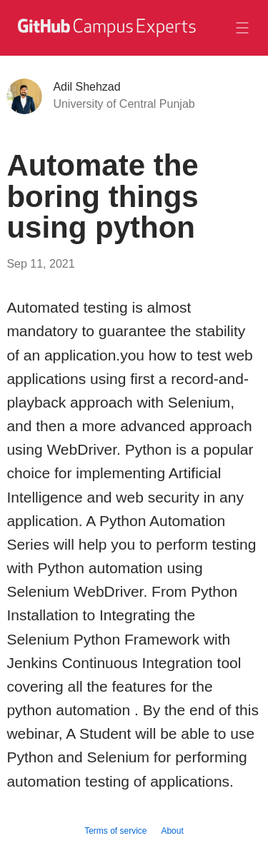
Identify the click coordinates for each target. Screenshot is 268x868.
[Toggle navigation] (242, 28)
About (172, 831)
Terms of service (115, 831)
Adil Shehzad (86, 87)
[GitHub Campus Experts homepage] (106, 36)
